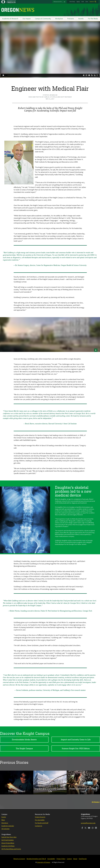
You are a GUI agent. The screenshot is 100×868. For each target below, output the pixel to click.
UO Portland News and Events (11, 849)
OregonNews (6, 834)
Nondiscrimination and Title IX (36, 859)
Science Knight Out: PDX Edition (76, 748)
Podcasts (71, 19)
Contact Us (38, 826)
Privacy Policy (61, 859)
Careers (69, 859)
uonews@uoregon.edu (88, 823)
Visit (83, 2)
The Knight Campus (24, 748)
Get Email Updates (8, 840)
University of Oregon (44, 862)
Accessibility (51, 859)
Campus (4, 814)
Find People (83, 859)
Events (4, 817)
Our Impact (27, 19)
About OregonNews (8, 843)
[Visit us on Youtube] (89, 828)
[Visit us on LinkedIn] (96, 828)
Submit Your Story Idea (9, 837)
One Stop (72, 2)
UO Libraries (5, 829)
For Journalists (40, 820)
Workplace (59, 19)
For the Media (93, 19)
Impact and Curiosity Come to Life (76, 740)
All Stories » (96, 802)
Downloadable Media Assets (24, 740)
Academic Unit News (8, 846)
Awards (81, 19)
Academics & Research (10, 19)
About (75, 859)
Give (87, 2)
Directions (5, 823)
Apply (78, 2)
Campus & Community (43, 19)
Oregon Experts (40, 817)
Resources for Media (42, 814)
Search (92, 2)
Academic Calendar (8, 826)
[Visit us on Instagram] (93, 828)
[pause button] (96, 350)
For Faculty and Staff (42, 823)
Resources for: (58, 2)
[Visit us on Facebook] (82, 828)
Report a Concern (19, 859)
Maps (3, 820)
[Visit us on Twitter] (85, 828)
